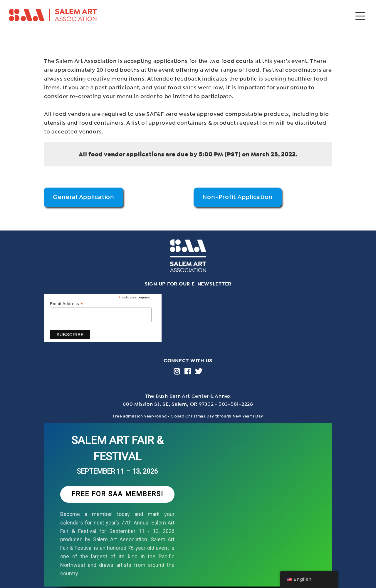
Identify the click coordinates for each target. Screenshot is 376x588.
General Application (83, 197)
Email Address (67, 304)
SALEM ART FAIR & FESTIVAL (117, 448)
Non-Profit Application (237, 197)
